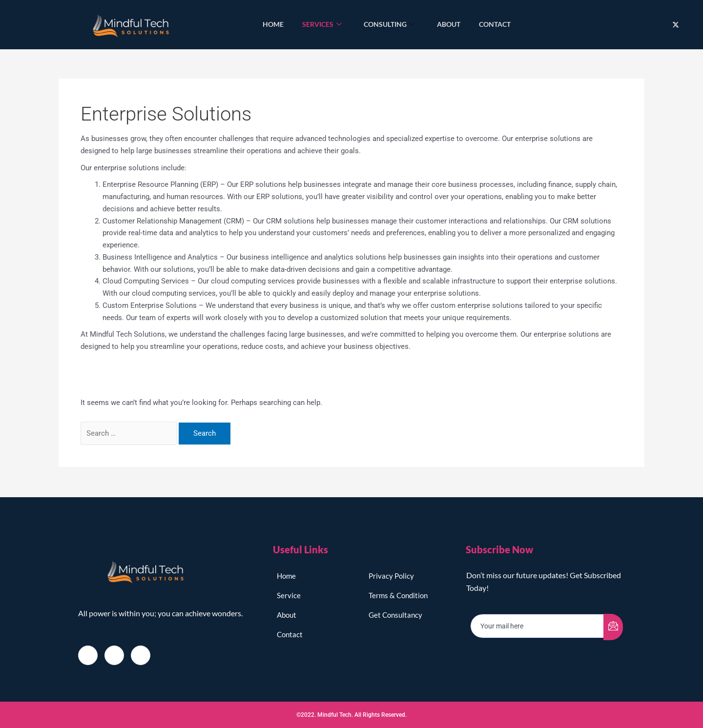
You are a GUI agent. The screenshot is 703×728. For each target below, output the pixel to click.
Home (272, 24)
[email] (537, 626)
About (449, 24)
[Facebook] (88, 655)
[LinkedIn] (141, 655)
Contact (496, 24)
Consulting (389, 25)
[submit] (613, 627)
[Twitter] (676, 25)
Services (321, 25)
